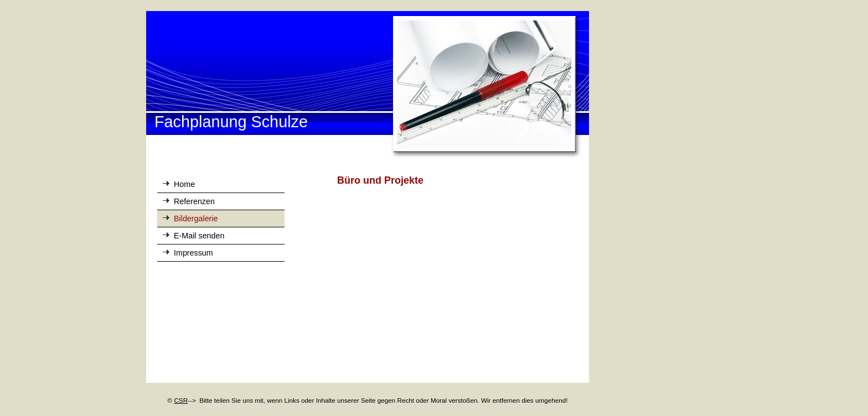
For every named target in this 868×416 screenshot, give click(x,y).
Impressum (193, 253)
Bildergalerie (196, 219)
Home (184, 184)
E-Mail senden (199, 236)
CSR (181, 400)
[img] (368, 85)
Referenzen (194, 201)
